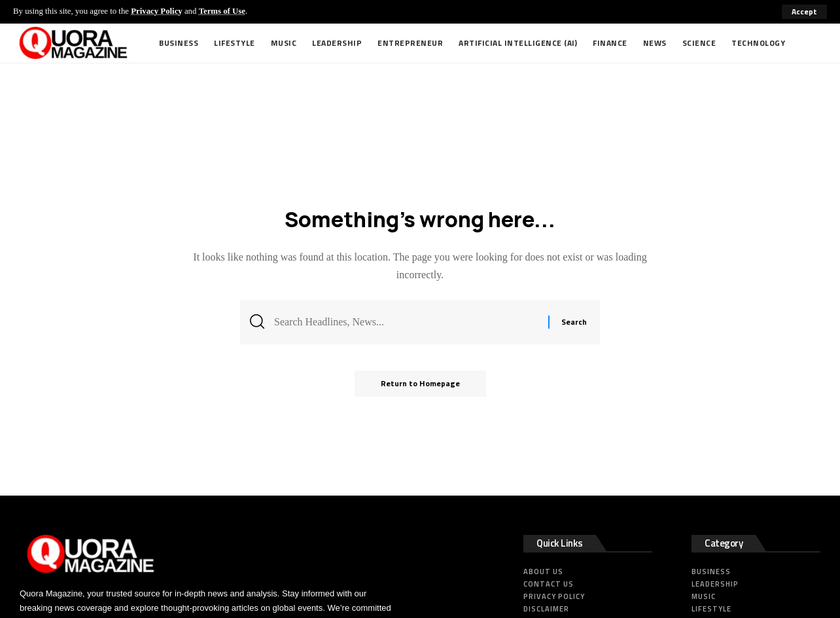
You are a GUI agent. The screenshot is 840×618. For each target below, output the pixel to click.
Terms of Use (222, 11)
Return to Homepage (420, 383)
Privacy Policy (157, 11)
